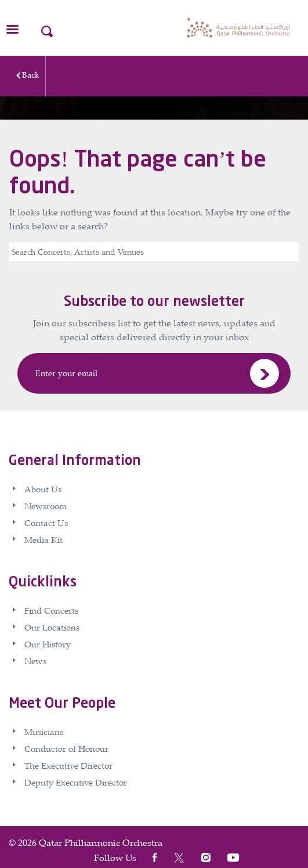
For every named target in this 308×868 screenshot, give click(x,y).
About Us (43, 489)
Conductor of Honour (66, 748)
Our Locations (52, 627)
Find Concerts (51, 610)
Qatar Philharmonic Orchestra (101, 842)
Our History (48, 644)
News (35, 661)
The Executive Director (68, 765)
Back (31, 75)
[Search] (154, 252)
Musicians (44, 732)
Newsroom (46, 506)
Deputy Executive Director (76, 782)
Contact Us (46, 523)
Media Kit (44, 539)
